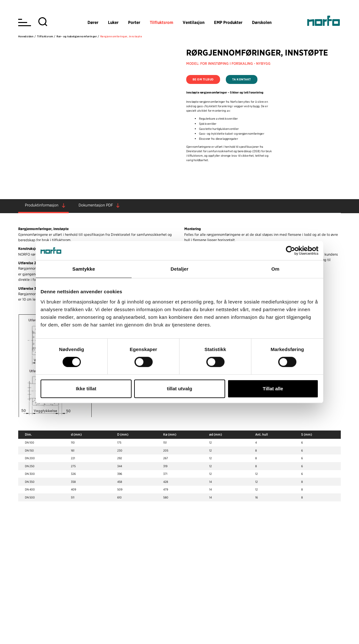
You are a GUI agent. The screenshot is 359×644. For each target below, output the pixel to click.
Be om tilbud (203, 79)
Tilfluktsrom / (46, 36)
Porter (134, 22)
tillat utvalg (179, 389)
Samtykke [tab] (84, 269)
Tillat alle (273, 389)
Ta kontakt (242, 79)
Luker (113, 22)
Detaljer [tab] (179, 269)
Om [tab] (275, 269)
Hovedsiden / (27, 36)
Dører (93, 22)
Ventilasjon (194, 22)
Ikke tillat (86, 389)
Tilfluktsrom (161, 22)
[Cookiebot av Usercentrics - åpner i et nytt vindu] (290, 251)
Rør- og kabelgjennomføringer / (78, 36)
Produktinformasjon (42, 205)
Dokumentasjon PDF (96, 205)
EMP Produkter (228, 22)
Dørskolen (262, 22)
